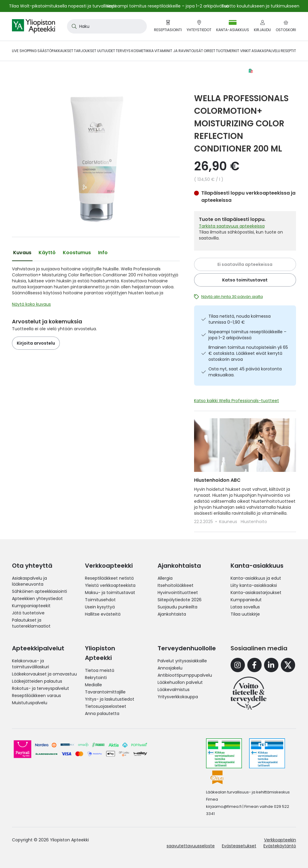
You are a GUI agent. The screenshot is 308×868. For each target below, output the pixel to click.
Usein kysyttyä (100, 607)
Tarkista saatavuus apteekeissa (232, 226)
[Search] (73, 26)
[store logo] (33, 26)
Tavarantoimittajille (105, 692)
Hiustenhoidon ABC (217, 480)
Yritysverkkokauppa (178, 697)
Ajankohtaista (172, 614)
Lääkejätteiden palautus (37, 681)
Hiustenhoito (254, 522)
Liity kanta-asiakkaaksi (254, 585)
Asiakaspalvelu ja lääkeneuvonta (29, 581)
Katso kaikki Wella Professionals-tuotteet (237, 401)
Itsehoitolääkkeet (176, 585)
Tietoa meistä (100, 670)
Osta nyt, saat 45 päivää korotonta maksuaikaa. (245, 372)
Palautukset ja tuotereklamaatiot (31, 623)
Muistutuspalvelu (30, 703)
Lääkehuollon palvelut (180, 682)
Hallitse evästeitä (103, 614)
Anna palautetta (102, 714)
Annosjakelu (170, 668)
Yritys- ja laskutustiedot (110, 699)
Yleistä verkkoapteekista (110, 585)
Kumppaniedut (246, 600)
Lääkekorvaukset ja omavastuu (44, 674)
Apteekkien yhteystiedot (37, 599)
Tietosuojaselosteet (106, 706)
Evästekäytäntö (280, 846)
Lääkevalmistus (174, 690)
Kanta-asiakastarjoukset (256, 593)
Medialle (93, 685)
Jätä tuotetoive (28, 613)
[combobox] (107, 26)
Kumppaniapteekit (31, 606)
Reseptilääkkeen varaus (36, 696)
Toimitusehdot (100, 600)
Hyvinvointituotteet (178, 593)
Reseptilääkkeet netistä (109, 578)
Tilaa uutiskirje (245, 614)
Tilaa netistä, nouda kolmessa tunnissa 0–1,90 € (240, 319)
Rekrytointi (96, 678)
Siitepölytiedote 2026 (180, 600)
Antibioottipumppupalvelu (185, 675)
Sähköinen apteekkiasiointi (39, 591)
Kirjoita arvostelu (36, 343)
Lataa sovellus (245, 607)
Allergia (165, 578)
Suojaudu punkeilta (177, 607)
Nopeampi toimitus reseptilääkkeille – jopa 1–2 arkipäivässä (247, 335)
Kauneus (229, 522)
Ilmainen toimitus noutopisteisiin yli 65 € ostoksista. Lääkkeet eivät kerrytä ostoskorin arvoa (248, 353)
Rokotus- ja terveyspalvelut (41, 688)
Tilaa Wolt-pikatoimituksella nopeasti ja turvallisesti (62, 6)
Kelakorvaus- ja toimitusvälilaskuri (31, 664)
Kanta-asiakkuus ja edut (256, 578)
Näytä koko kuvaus (31, 304)
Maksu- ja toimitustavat (110, 593)
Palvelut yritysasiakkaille (182, 661)
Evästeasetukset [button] (239, 846)
